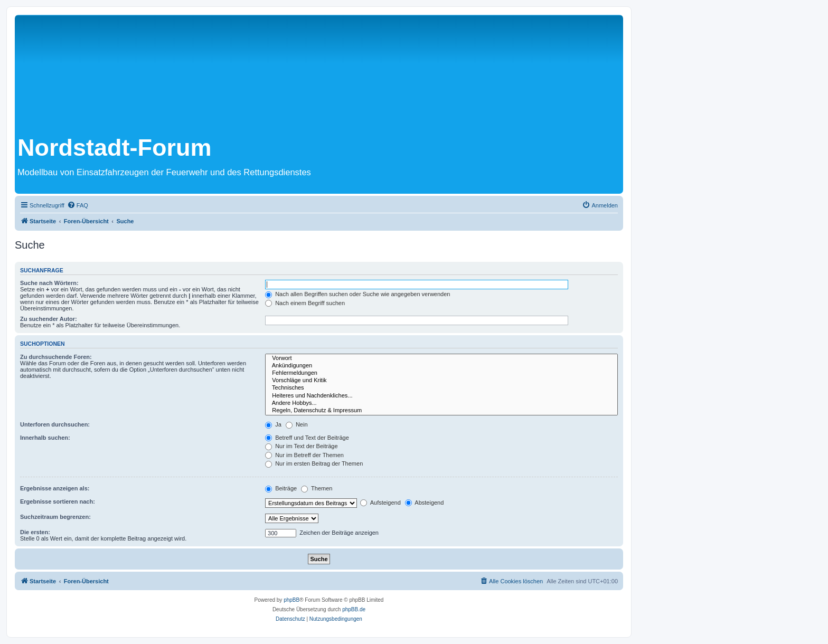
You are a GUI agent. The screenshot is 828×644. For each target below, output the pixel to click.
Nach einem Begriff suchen (305, 303)
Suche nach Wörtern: (49, 283)
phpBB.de (354, 609)
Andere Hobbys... (441, 403)
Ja (273, 424)
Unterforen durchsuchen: (55, 424)
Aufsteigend (380, 503)
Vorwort (441, 358)
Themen (317, 488)
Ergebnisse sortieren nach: (58, 501)
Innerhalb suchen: (45, 438)
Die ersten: (35, 532)
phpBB (291, 600)
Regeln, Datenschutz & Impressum (441, 411)
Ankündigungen (441, 366)
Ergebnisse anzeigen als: (55, 488)
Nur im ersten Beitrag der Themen (314, 463)
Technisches (441, 388)
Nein (297, 424)
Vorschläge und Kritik (441, 381)
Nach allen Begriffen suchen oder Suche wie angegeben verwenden (357, 294)
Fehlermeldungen (441, 373)
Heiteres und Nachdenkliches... (441, 396)
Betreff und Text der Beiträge (307, 438)
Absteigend (425, 503)
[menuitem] (78, 205)
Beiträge (281, 488)
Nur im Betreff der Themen (304, 455)
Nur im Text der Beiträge (301, 446)
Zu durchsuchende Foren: (56, 357)
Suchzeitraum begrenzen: (55, 517)
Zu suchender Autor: (49, 319)
